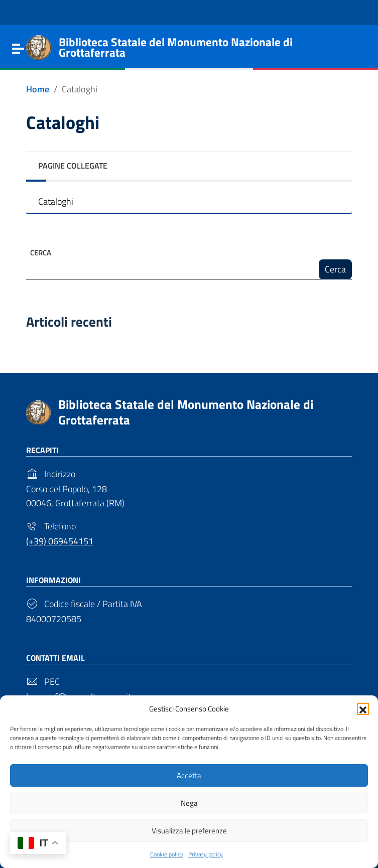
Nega (189, 803)
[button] (363, 708)
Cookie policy (167, 854)
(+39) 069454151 (60, 541)
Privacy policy (206, 854)
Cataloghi (56, 201)
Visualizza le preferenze (189, 830)
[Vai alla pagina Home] (38, 89)
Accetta (189, 775)
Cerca (41, 253)
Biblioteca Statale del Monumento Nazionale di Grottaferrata (186, 412)
